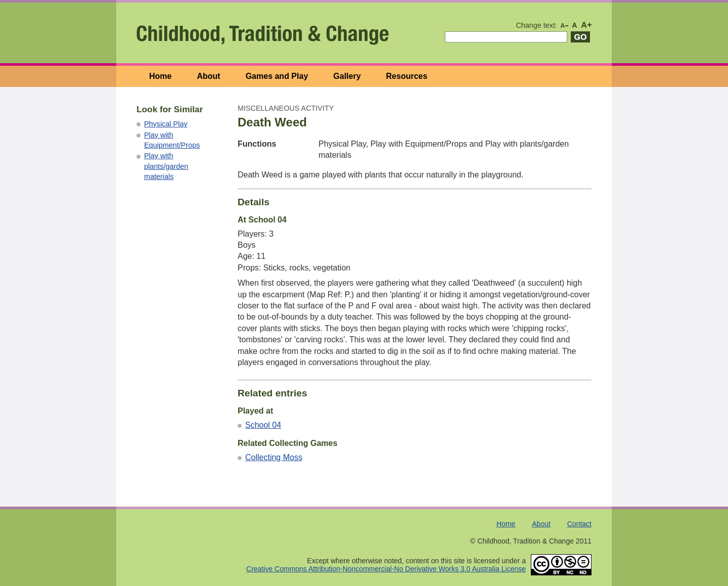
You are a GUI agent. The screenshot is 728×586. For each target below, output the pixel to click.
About (208, 76)
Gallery (347, 76)
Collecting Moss (274, 457)
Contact (579, 524)
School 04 (263, 425)
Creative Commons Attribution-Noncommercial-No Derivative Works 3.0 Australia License (386, 569)
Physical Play (166, 124)
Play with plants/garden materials (166, 166)
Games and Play (277, 76)
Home (160, 76)
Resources (407, 76)
